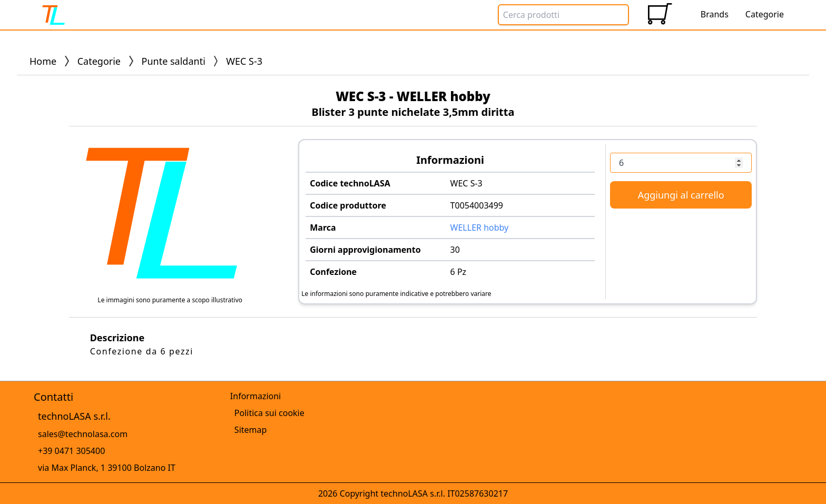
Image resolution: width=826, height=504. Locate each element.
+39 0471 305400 (71, 451)
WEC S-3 (466, 183)
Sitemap (251, 430)
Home (43, 61)
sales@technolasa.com (83, 434)
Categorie (99, 61)
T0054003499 (477, 205)
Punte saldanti (174, 61)
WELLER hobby (480, 228)
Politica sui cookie (269, 413)
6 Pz (459, 272)
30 (455, 250)
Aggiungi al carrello (681, 195)
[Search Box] (563, 15)
